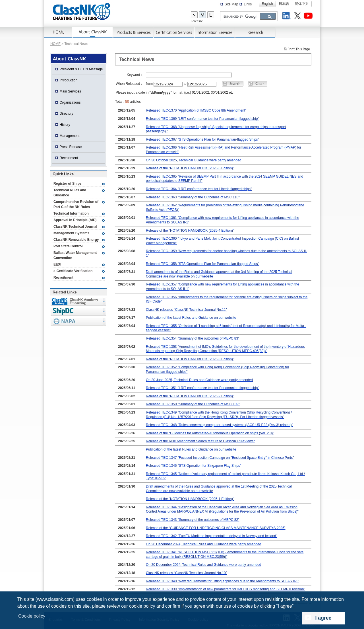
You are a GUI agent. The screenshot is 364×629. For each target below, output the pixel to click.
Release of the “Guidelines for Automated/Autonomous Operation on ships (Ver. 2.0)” (210, 433)
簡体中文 (302, 4)
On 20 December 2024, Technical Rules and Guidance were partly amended (203, 565)
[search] (240, 17)
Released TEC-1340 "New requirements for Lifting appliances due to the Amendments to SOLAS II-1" (223, 581)
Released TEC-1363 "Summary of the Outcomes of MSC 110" (193, 197)
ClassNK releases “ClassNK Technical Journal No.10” (186, 573)
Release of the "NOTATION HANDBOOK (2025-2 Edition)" (190, 396)
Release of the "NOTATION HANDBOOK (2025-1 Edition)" (190, 499)
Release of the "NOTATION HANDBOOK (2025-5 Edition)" (190, 168)
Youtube (309, 17)
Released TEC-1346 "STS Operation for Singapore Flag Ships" (194, 466)
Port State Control (68, 246)
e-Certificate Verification (73, 271)
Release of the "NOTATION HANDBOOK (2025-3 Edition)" (190, 359)
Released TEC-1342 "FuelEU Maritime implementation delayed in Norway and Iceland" (212, 536)
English (267, 4)
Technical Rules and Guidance (70, 193)
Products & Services (134, 32)
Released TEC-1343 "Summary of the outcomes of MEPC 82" (193, 520)
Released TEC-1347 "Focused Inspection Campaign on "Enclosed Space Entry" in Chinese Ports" (220, 458)
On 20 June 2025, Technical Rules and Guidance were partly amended (199, 380)
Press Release (71, 147)
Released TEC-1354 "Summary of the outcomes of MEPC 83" (193, 338)
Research (256, 32)
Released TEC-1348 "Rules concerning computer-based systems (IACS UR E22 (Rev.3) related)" (219, 425)
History (65, 125)
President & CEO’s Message (81, 69)
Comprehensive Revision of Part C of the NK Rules (76, 204)
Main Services (70, 91)
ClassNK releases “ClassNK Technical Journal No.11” (186, 310)
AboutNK (93, 32)
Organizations (70, 102)
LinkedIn (288, 17)
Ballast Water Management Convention (75, 255)
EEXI (57, 264)
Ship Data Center (78, 311)
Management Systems (71, 233)
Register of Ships (68, 184)
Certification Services (174, 32)
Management (70, 136)
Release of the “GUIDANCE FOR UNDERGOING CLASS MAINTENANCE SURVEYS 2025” (216, 528)
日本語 (284, 4)
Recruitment (69, 158)
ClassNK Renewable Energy (76, 240)
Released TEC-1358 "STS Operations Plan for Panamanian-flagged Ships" (202, 264)
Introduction (69, 80)
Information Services (215, 32)
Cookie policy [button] (32, 616)
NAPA (78, 321)
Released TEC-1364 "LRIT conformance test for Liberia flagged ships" (199, 189)
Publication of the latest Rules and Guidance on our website (191, 318)
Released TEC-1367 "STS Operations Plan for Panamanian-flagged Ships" (202, 139)
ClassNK (81, 11)
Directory (67, 114)
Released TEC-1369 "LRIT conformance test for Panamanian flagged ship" (202, 119)
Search (233, 84)
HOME (55, 44)
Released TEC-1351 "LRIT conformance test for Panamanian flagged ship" (202, 388)
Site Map (231, 4)
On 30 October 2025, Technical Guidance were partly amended (194, 160)
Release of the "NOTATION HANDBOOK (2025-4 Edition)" (190, 231)
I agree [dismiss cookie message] (323, 618)
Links (248, 4)
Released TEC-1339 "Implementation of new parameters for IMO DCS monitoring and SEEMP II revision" (226, 589)
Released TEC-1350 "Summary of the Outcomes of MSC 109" (193, 404)
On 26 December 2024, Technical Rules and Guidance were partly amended (203, 544)
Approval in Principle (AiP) (75, 220)
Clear (258, 84)
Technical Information (71, 213)
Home (58, 32)
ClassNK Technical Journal (75, 227)
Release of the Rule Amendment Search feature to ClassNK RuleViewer (200, 441)
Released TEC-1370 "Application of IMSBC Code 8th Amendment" (196, 110)
